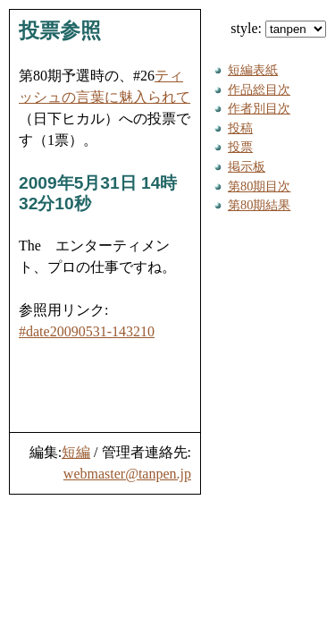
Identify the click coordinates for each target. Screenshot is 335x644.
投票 (240, 147)
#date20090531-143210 (87, 331)
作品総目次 (259, 89)
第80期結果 (259, 205)
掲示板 (247, 166)
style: (278, 28)
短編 (76, 452)
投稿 (240, 128)
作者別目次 (259, 108)
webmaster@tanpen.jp (127, 474)
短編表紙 (253, 70)
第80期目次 (259, 186)
